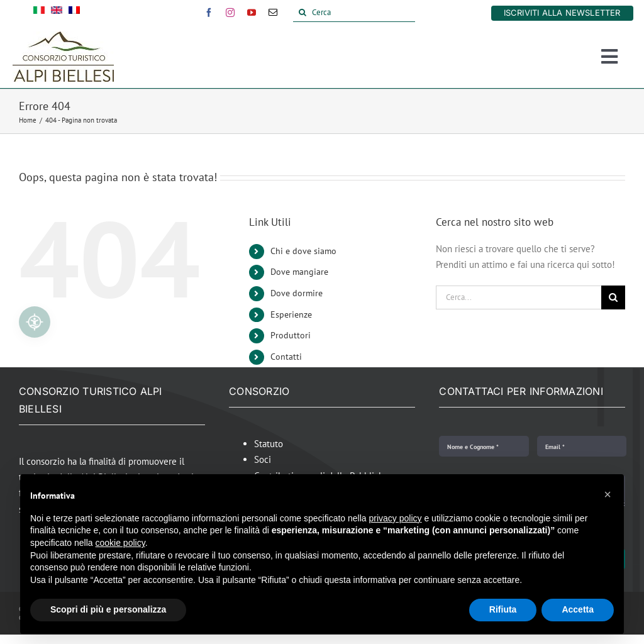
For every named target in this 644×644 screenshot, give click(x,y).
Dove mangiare (299, 272)
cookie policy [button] (120, 543)
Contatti (286, 357)
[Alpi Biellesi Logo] (63, 36)
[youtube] (252, 13)
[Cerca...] (519, 297)
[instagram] (230, 13)
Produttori (291, 335)
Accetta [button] (578, 609)
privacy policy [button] (396, 518)
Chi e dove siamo (303, 251)
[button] (608, 494)
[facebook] (209, 13)
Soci (263, 459)
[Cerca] (354, 13)
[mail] (273, 13)
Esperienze (291, 314)
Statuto (269, 444)
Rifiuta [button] (503, 609)
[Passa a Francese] (74, 13)
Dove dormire (297, 293)
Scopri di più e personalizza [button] (108, 609)
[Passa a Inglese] (57, 13)
